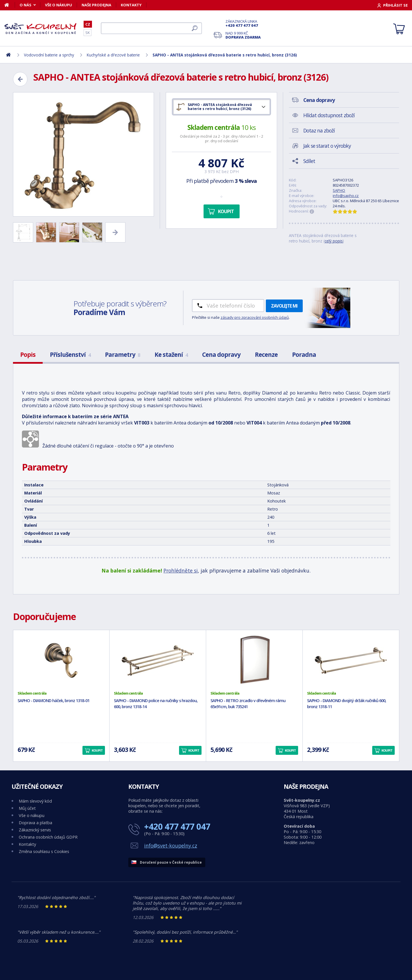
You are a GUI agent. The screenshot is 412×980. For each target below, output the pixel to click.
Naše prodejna (96, 5)
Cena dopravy (221, 355)
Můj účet (27, 808)
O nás (26, 5)
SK (88, 33)
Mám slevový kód (35, 801)
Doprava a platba (35, 823)
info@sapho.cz (346, 196)
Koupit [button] (97, 750)
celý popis (334, 241)
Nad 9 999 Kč (243, 35)
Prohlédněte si (181, 570)
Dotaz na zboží (319, 130)
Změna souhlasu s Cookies (44, 851)
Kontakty (131, 5)
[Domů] (10, 5)
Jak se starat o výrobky (327, 146)
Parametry (123, 355)
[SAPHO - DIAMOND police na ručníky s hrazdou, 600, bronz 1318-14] (158, 660)
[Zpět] (20, 79)
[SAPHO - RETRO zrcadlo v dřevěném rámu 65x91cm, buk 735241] (254, 660)
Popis (28, 355)
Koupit (226, 211)
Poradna (304, 355)
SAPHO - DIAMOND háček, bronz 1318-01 (53, 701)
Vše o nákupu (59, 5)
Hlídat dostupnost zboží (329, 115)
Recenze (266, 355)
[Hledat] (151, 28)
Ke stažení (171, 355)
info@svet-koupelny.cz (171, 846)
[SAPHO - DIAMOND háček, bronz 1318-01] (61, 660)
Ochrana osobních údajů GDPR (48, 837)
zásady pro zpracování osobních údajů (255, 317)
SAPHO (339, 190)
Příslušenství (70, 355)
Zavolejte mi (284, 306)
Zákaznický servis (35, 830)
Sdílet (309, 161)
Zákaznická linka (243, 23)
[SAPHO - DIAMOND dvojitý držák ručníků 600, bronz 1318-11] (351, 660)
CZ (88, 24)
